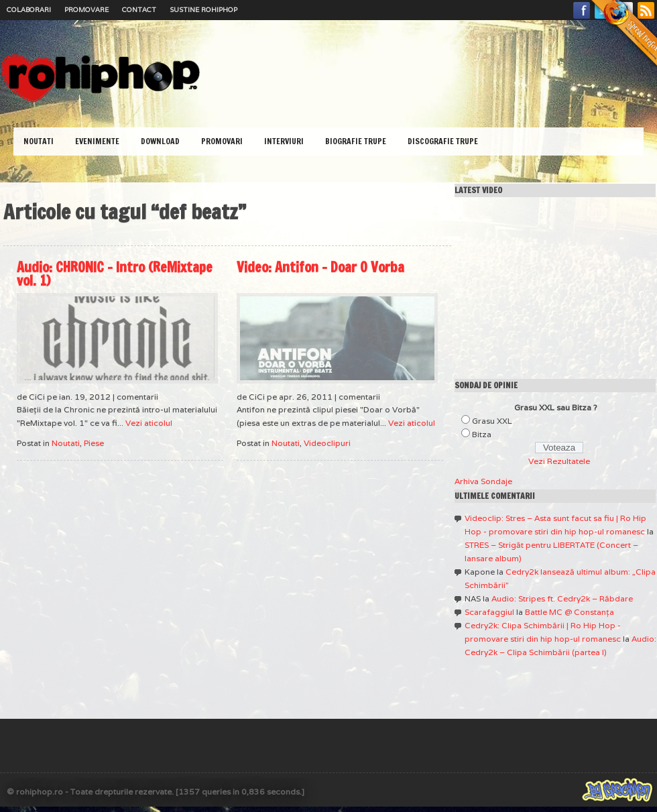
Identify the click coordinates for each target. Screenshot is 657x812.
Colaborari (29, 10)
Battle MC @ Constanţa (570, 612)
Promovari (222, 141)
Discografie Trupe (443, 141)
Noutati (39, 141)
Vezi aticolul (149, 423)
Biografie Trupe (356, 141)
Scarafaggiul (489, 612)
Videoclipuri (327, 443)
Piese (94, 443)
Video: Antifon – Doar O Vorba (320, 267)
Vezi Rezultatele (559, 461)
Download (160, 141)
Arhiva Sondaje (483, 481)
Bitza (482, 434)
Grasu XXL (492, 421)
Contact (139, 10)
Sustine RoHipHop (203, 10)
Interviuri (284, 141)
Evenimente (97, 141)
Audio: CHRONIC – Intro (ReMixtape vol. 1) (115, 274)
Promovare (86, 10)
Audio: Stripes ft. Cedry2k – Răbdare (562, 598)
